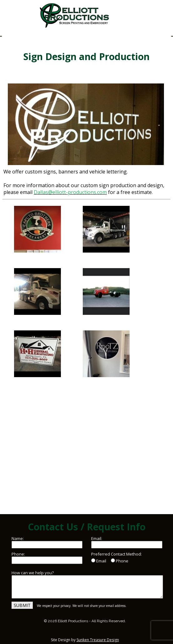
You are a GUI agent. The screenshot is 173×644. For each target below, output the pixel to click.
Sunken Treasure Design (98, 640)
